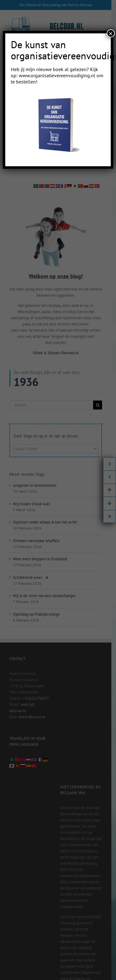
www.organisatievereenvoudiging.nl (57, 75)
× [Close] (111, 33)
